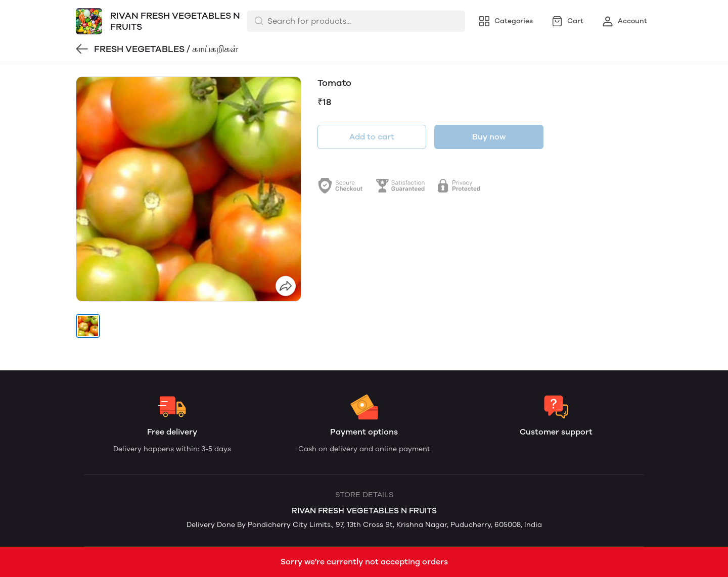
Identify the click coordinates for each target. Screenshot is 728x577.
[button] (88, 326)
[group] (189, 189)
